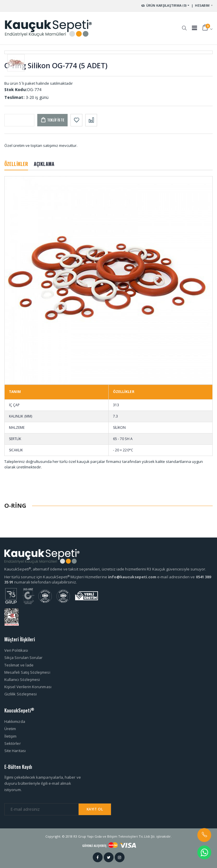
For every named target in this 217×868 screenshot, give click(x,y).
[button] (184, 25)
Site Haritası (15, 751)
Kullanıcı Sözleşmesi (22, 679)
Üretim (10, 729)
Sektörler (13, 743)
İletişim (11, 736)
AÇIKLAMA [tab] (44, 164)
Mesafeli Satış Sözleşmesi (27, 672)
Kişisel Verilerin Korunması (28, 687)
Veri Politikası (16, 650)
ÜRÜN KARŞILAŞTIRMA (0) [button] (164, 5)
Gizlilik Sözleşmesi (21, 694)
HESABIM (202, 5)
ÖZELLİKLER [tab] (16, 164)
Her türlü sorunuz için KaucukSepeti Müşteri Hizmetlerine (56, 577)
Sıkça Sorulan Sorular (23, 658)
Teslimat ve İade (19, 665)
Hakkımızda (15, 721)
